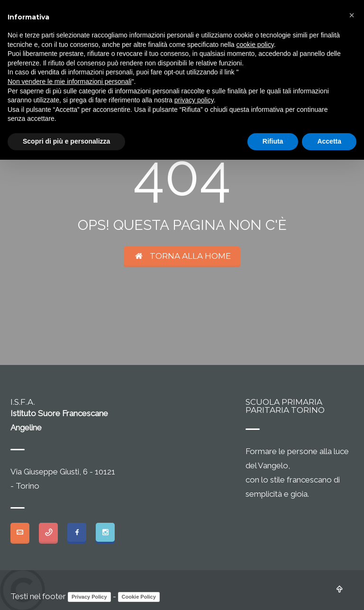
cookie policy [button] (255, 45)
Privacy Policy (89, 597)
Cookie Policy (139, 597)
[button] (352, 15)
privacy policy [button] (194, 100)
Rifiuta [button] (273, 141)
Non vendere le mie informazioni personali (69, 82)
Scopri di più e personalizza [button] (66, 141)
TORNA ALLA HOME (182, 256)
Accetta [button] (329, 141)
